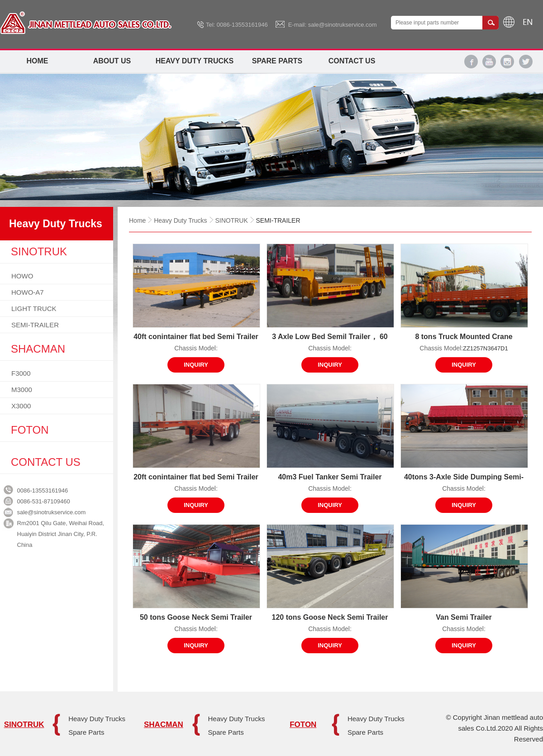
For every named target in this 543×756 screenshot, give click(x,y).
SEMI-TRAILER (35, 325)
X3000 (21, 406)
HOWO (22, 276)
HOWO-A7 (28, 292)
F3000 (21, 373)
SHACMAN (164, 725)
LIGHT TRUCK (34, 309)
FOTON (303, 725)
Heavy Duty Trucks (195, 61)
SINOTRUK (231, 220)
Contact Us (352, 61)
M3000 (22, 390)
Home (38, 61)
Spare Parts (277, 61)
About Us (112, 61)
